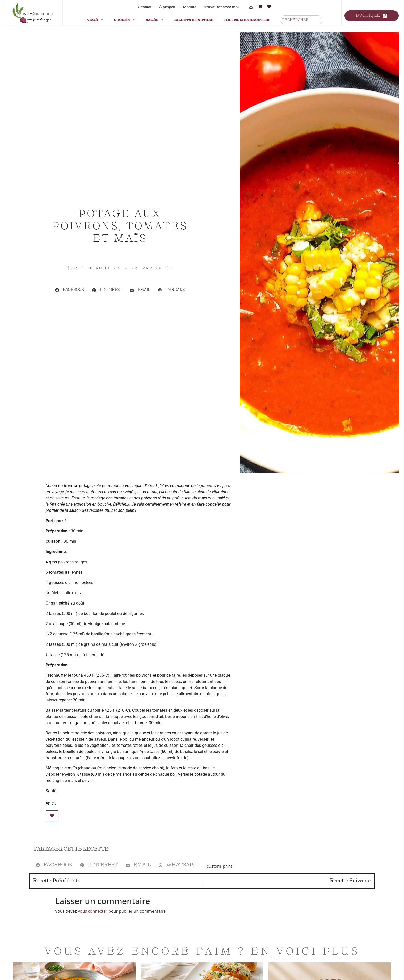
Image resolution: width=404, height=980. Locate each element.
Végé (95, 20)
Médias (190, 7)
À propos (167, 7)
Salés (155, 20)
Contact (145, 7)
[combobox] (301, 20)
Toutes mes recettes (247, 20)
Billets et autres (194, 20)
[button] (70, 290)
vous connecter (93, 911)
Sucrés (125, 20)
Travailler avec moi (221, 7)
